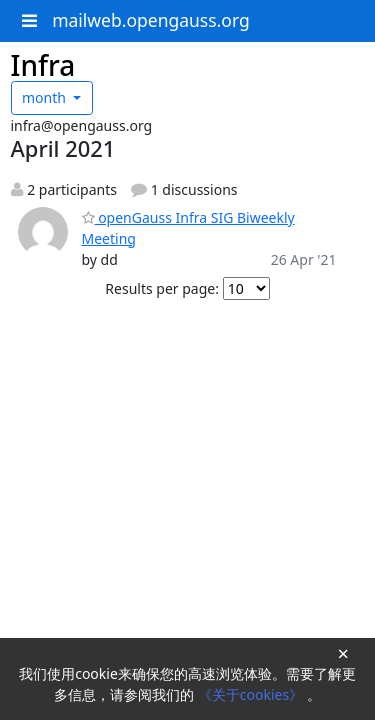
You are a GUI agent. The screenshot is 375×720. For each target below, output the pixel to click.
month (46, 97)
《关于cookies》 (252, 694)
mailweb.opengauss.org (151, 20)
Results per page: (162, 288)
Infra (43, 65)
